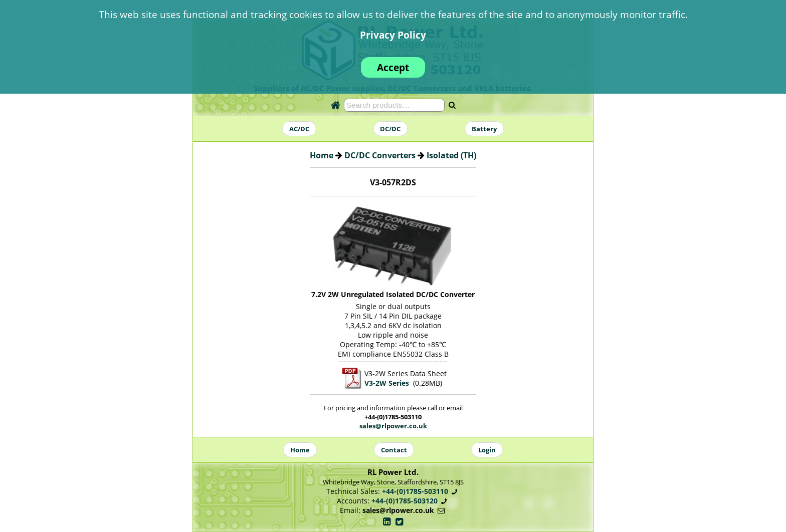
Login (487, 450)
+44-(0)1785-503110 (415, 491)
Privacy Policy (393, 35)
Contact (394, 450)
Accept (393, 67)
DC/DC (390, 129)
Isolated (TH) (451, 155)
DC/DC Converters (380, 155)
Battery (484, 129)
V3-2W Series (387, 383)
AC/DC (299, 129)
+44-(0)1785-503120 (405, 501)
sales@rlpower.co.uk (393, 426)
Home (322, 155)
